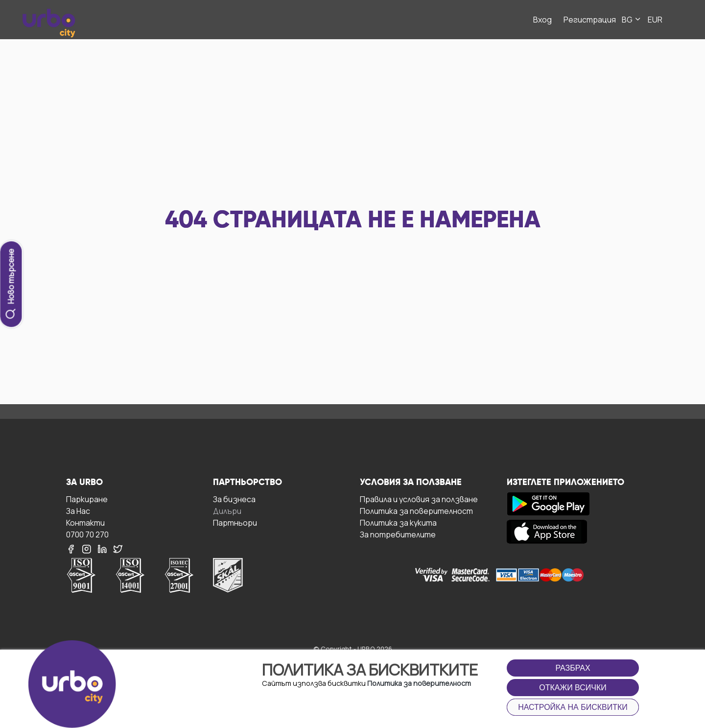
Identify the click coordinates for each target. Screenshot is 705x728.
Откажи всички (573, 688)
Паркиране (87, 499)
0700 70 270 (87, 534)
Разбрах (573, 668)
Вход (542, 20)
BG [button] (632, 20)
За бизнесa (234, 499)
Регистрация (590, 20)
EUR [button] (655, 20)
